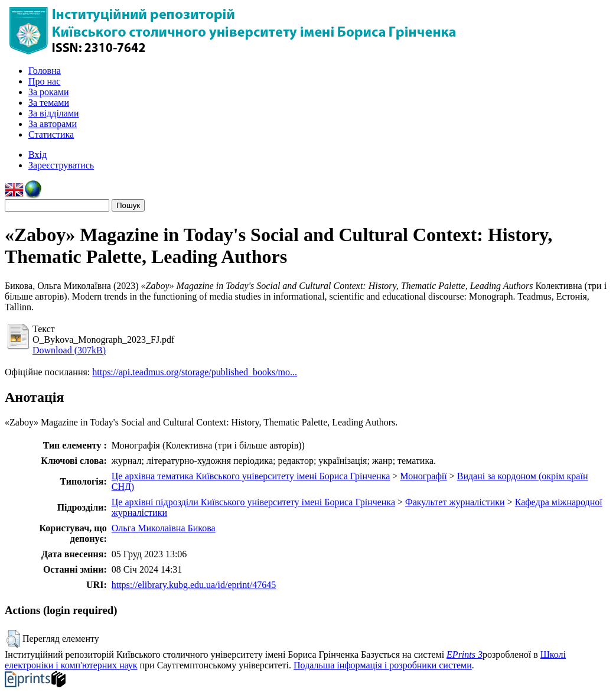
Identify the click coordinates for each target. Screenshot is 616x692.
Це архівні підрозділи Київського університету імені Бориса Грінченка (253, 502)
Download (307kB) (69, 350)
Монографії (423, 476)
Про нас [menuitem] (44, 81)
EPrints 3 (465, 654)
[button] (13, 639)
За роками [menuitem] (48, 92)
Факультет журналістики (455, 502)
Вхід (38, 155)
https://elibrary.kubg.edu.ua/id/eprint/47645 (194, 585)
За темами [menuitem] (49, 103)
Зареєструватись (61, 165)
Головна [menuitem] (45, 71)
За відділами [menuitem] (54, 113)
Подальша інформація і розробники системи (383, 665)
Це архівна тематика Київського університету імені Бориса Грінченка (251, 476)
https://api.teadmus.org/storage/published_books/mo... (195, 372)
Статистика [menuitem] (51, 134)
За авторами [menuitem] (53, 124)
